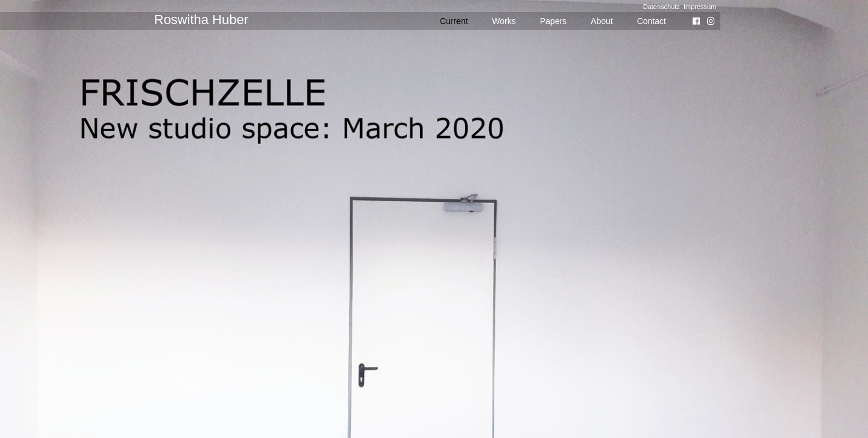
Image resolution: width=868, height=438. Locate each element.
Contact (652, 21)
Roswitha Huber (202, 20)
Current (454, 21)
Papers (553, 21)
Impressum (700, 7)
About (602, 21)
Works (504, 21)
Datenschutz (662, 7)
